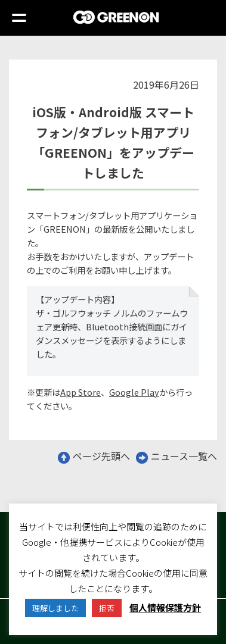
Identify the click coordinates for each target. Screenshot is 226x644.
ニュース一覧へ (177, 456)
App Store (81, 392)
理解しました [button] (55, 608)
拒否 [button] (107, 608)
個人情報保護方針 (165, 607)
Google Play (134, 392)
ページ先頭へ (94, 456)
